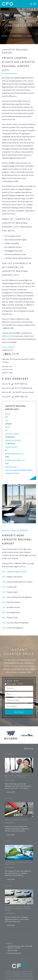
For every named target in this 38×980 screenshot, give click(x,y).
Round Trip (15, 684)
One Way (13, 681)
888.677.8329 (12, 950)
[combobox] (19, 688)
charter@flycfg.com (14, 953)
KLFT (30, 36)
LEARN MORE (11, 792)
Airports (18, 36)
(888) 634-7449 (8, 336)
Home (5, 36)
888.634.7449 (29, 749)
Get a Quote (19, 712)
